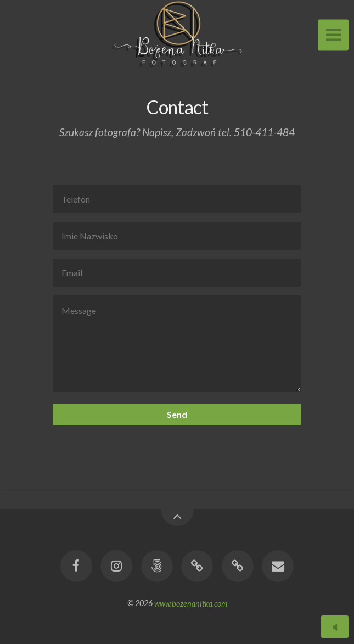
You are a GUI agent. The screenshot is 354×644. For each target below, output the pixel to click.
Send (177, 414)
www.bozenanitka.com (191, 603)
